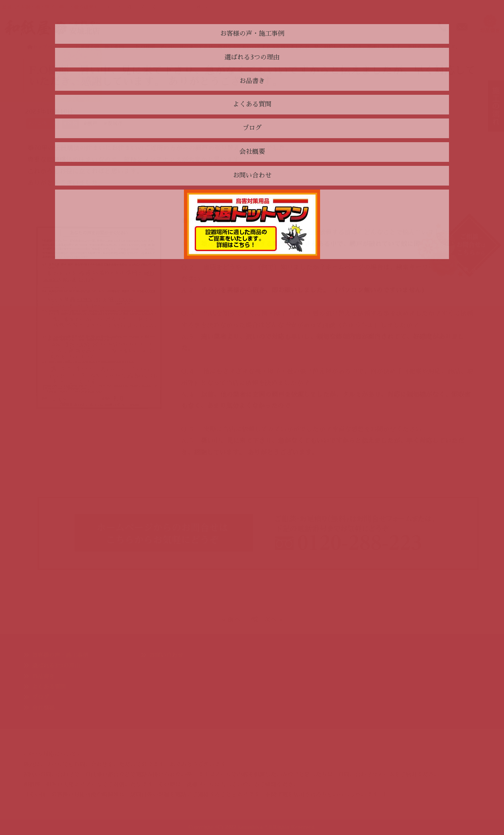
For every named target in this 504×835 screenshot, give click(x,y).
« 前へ (231, 620)
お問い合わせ (166, 655)
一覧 (252, 620)
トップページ (45, 47)
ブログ (41, 697)
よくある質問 (49, 687)
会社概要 (43, 708)
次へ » (273, 620)
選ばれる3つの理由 (56, 666)
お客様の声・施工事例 (60, 655)
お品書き (43, 676)
